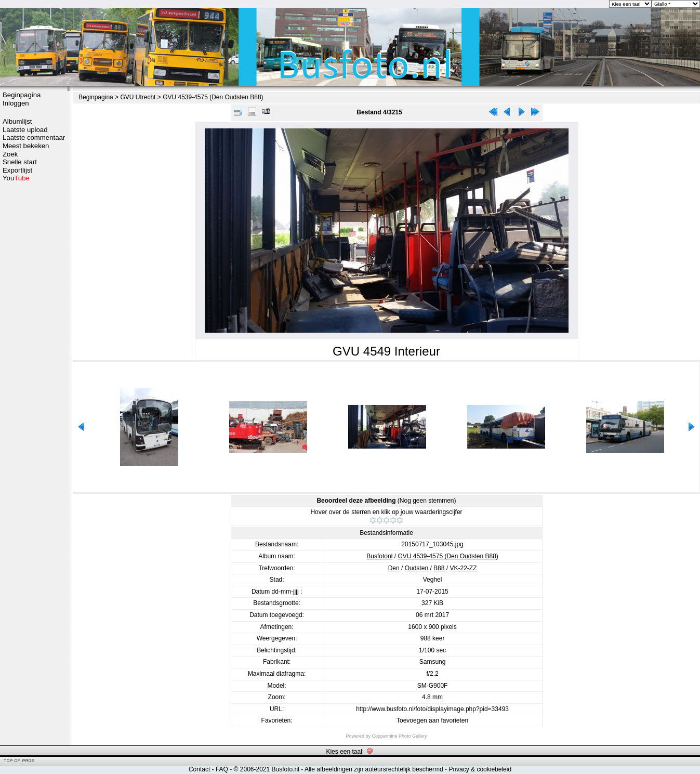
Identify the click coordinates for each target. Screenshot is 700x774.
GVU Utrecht (138, 97)
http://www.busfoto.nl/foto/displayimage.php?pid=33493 (432, 709)
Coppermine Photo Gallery (399, 736)
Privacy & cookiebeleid (480, 769)
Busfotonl (379, 556)
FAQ (222, 769)
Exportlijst (17, 170)
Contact (199, 769)
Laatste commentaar (34, 137)
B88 (439, 568)
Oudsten (417, 568)
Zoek (10, 154)
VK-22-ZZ (463, 568)
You (16, 178)
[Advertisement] (34, 347)
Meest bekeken (26, 146)
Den (394, 568)
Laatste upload (25, 130)
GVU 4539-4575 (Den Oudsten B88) (213, 97)
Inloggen (16, 103)
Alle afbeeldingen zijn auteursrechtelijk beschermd (374, 769)
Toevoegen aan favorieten (432, 720)
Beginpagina (22, 95)
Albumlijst (17, 121)
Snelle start (20, 162)
